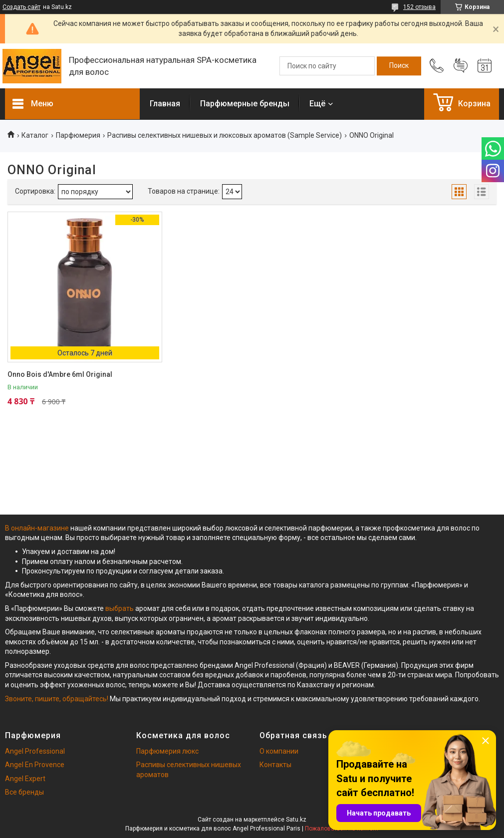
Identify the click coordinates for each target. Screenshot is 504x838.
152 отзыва (419, 7)
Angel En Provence (35, 765)
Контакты (275, 765)
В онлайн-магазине (38, 528)
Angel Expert (25, 779)
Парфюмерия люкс (167, 751)
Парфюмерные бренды (245, 104)
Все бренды (24, 792)
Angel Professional (35, 751)
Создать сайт (21, 7)
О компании (279, 751)
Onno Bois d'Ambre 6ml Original (60, 374)
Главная (165, 104)
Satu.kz (296, 820)
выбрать (120, 608)
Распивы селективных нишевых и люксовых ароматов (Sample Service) (225, 135)
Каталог (35, 135)
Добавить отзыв (461, 66)
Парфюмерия (78, 135)
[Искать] (399, 66)
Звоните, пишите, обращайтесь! (57, 699)
